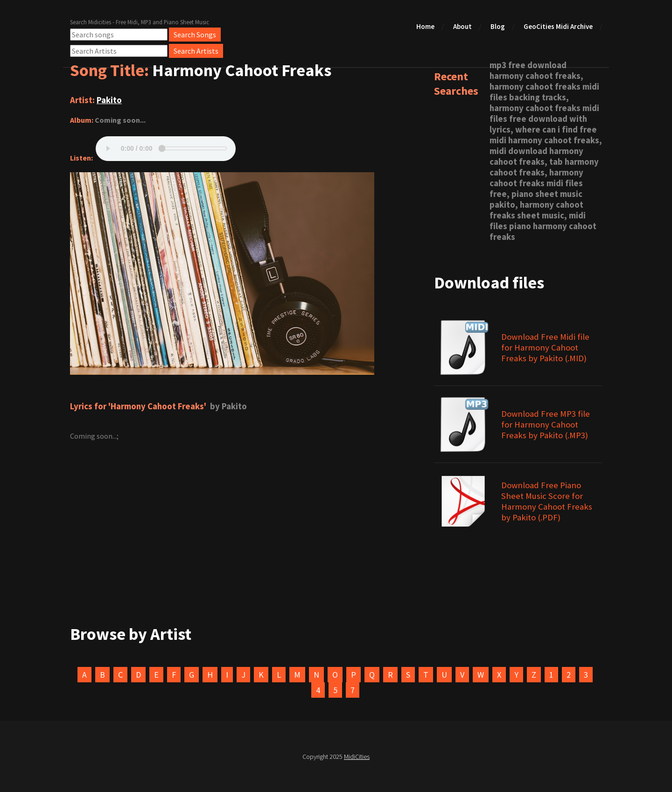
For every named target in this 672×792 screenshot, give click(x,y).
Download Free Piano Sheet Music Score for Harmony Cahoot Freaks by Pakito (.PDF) (547, 501)
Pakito (109, 100)
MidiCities (357, 757)
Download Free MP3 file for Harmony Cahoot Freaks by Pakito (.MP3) (546, 424)
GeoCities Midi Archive (558, 26)
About (462, 26)
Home (425, 26)
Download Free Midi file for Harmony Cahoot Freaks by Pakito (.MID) (545, 347)
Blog (498, 26)
